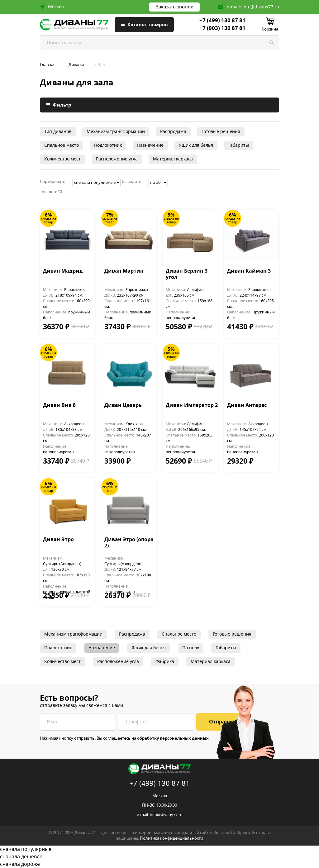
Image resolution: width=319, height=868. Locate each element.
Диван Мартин (124, 271)
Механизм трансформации (116, 132)
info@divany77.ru (261, 7)
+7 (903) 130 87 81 (222, 28)
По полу (191, 648)
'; (97, 182)
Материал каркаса (173, 159)
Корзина (270, 29)
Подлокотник (108, 145)
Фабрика (165, 662)
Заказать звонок (174, 7)
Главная (48, 65)
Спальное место (62, 145)
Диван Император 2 (192, 406)
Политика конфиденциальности (171, 838)
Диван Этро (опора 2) (129, 543)
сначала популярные (159, 849)
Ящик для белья (196, 145)
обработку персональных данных (173, 738)
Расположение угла (117, 159)
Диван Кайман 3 (249, 271)
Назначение (150, 145)
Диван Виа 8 (59, 406)
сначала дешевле (159, 857)
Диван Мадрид (63, 271)
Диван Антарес (247, 406)
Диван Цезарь (123, 406)
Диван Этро (58, 540)
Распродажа (173, 132)
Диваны (76, 65)
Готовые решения (221, 132)
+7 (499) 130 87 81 (222, 21)
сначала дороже (159, 864)
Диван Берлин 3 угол (187, 274)
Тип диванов (58, 132)
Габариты (239, 145)
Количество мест (62, 159)
